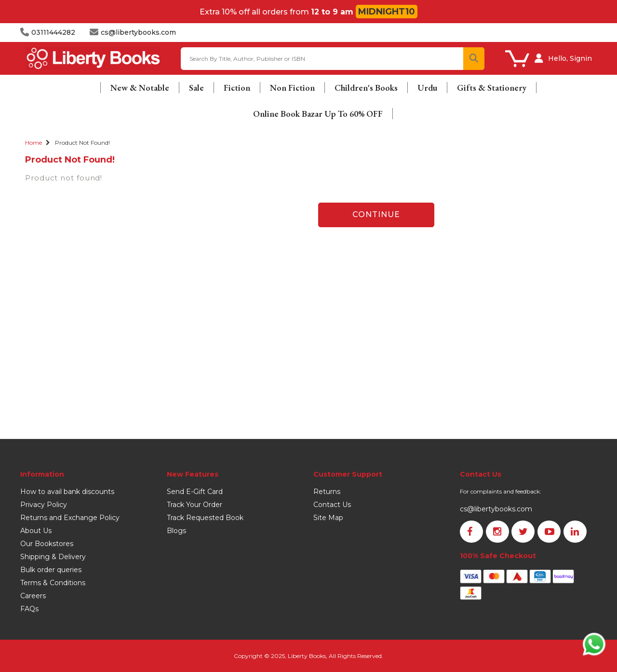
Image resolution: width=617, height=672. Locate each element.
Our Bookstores (47, 544)
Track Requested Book (205, 518)
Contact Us (332, 505)
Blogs (176, 531)
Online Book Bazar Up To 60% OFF (318, 114)
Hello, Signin (570, 58)
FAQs (29, 609)
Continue (376, 214)
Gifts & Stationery (492, 88)
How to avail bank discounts (67, 492)
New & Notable (140, 88)
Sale (196, 88)
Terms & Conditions (53, 583)
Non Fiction (292, 88)
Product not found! (82, 143)
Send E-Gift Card (195, 492)
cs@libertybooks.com (496, 509)
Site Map (328, 518)
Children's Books (366, 88)
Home (34, 143)
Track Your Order (194, 505)
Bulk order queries (51, 570)
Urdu (427, 88)
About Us (36, 531)
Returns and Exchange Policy (70, 518)
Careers (33, 596)
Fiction (237, 88)
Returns (327, 492)
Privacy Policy (44, 505)
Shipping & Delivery (53, 557)
